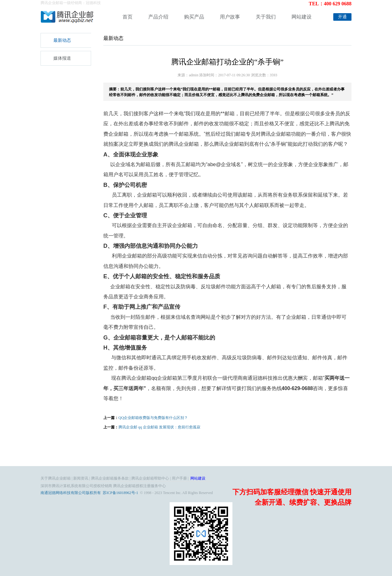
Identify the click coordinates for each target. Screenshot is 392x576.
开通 (342, 17)
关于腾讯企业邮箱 (56, 478)
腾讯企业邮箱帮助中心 (150, 478)
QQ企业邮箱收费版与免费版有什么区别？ (153, 418)
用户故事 (230, 17)
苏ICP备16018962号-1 (120, 493)
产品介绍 (158, 17)
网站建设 (302, 17)
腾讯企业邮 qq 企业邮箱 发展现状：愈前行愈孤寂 (159, 427)
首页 (128, 17)
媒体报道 (62, 58)
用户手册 (179, 478)
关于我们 (266, 17)
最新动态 (62, 40)
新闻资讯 (81, 478)
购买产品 (194, 17)
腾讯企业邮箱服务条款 (110, 478)
